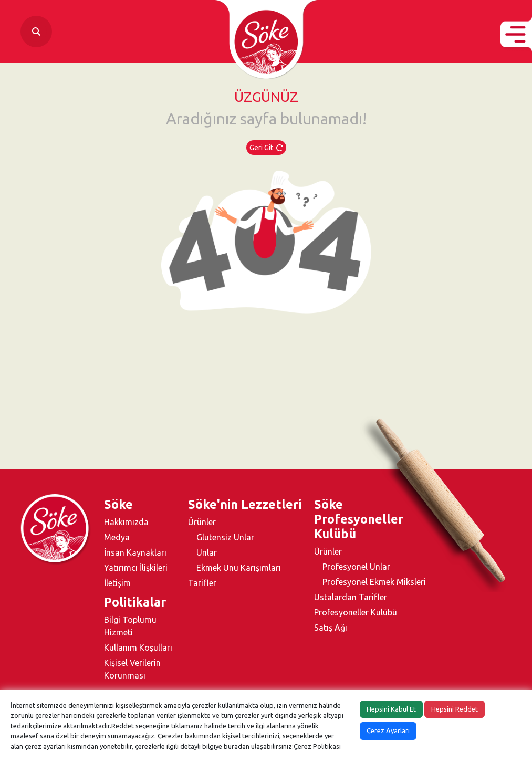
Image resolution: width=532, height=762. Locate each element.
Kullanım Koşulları (138, 648)
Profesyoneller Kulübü (356, 612)
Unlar (207, 552)
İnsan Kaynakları (135, 552)
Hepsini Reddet (455, 709)
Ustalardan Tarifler (351, 597)
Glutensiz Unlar (225, 537)
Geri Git (266, 148)
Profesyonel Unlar (356, 567)
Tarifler (202, 583)
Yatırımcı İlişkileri (136, 568)
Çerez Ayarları (388, 730)
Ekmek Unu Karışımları (239, 568)
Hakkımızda (126, 522)
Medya (117, 537)
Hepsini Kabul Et (391, 709)
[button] (516, 34)
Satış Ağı (331, 628)
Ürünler (202, 522)
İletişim (117, 583)
